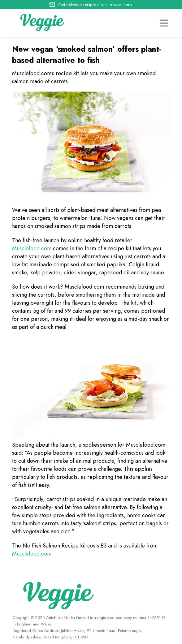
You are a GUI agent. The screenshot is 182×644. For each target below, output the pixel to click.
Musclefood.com (32, 248)
